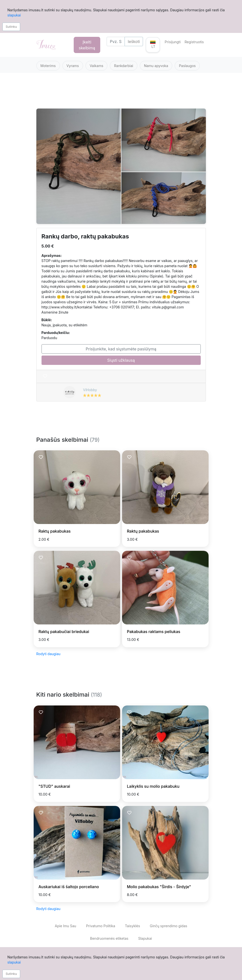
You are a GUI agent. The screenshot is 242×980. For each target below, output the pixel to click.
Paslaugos (187, 66)
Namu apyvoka (156, 66)
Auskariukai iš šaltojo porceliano (69, 887)
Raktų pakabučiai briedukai (64, 632)
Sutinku (11, 27)
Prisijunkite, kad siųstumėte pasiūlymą (121, 349)
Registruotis (194, 42)
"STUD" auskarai (54, 786)
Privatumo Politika (100, 926)
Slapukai (145, 938)
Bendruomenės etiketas (109, 938)
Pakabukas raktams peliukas (154, 632)
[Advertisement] (121, 94)
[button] (153, 45)
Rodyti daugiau (49, 654)
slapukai (14, 15)
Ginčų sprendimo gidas (169, 926)
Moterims (48, 66)
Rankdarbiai (124, 66)
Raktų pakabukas (55, 531)
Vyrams (73, 66)
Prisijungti (173, 42)
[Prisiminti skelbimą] (45, 376)
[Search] (116, 41)
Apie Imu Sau (65, 926)
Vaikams (96, 66)
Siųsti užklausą (121, 360)
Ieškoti (134, 41)
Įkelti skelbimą (87, 45)
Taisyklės (133, 926)
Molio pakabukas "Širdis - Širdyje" (159, 887)
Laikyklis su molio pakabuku (153, 786)
